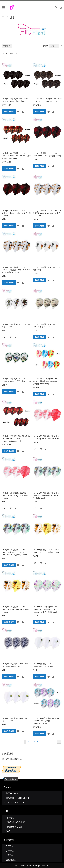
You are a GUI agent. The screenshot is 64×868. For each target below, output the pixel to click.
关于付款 (10, 846)
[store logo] (18, 8)
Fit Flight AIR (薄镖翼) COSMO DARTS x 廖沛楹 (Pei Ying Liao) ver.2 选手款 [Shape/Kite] (47, 381)
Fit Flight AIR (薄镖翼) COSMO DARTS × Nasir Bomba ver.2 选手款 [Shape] (16, 213)
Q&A (8, 831)
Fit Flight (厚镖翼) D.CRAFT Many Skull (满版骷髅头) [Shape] (15, 665)
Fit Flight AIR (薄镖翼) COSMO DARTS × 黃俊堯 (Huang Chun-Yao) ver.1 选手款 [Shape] (16, 270)
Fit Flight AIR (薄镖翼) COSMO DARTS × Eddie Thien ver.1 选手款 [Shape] (16, 609)
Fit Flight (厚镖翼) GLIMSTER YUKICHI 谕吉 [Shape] (44, 326)
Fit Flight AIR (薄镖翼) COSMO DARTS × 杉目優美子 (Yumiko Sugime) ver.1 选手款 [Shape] (45, 609)
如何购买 (10, 818)
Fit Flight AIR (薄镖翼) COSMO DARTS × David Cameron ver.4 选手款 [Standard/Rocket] (16, 156)
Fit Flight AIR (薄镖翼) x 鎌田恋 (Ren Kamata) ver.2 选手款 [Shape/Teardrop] (47, 721)
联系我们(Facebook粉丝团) (18, 798)
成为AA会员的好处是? (15, 822)
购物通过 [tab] (7, 46)
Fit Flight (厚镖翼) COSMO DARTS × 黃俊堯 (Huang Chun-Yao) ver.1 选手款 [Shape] (47, 213)
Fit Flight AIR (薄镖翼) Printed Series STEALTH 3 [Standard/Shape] (47, 100)
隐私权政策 (11, 860)
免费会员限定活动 (14, 827)
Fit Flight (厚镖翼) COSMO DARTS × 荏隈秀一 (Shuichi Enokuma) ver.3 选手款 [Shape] (47, 495)
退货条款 (10, 855)
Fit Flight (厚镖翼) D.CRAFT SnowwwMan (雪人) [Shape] (44, 665)
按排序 (45, 46)
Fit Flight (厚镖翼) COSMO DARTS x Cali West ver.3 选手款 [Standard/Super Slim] (16, 438)
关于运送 (10, 851)
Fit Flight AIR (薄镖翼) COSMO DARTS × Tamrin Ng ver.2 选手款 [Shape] (15, 495)
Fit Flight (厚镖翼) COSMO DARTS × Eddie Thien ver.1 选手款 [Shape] (47, 551)
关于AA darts (12, 793)
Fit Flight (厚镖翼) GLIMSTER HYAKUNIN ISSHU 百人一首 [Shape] (16, 380)
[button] (18, 111)
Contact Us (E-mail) (15, 802)
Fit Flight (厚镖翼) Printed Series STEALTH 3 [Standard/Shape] (15, 100)
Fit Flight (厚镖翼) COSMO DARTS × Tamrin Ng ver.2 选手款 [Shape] (47, 437)
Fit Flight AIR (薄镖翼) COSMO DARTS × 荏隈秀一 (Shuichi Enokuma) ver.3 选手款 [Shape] (15, 552)
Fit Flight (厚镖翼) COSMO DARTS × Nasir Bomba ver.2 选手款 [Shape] (47, 154)
